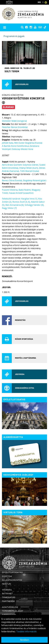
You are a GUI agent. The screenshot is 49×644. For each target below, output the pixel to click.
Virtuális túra (13, 512)
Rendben (24, 640)
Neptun (6, 584)
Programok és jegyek (14, 36)
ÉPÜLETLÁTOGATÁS (15, 400)
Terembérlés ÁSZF (13, 611)
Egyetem (7, 576)
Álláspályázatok (12, 580)
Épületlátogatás (12, 572)
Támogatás (9, 597)
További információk (26, 631)
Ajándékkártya (13, 437)
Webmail (7, 590)
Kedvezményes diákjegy (18, 475)
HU (39, 2)
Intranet (7, 593)
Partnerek (8, 601)
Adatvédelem (10, 607)
